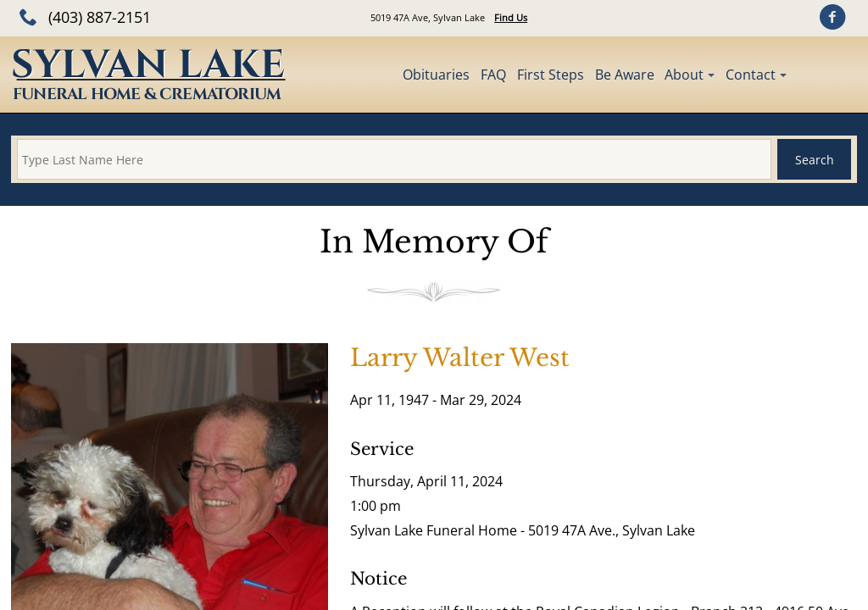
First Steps (551, 75)
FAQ (493, 75)
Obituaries (436, 75)
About (684, 75)
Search (815, 160)
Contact (751, 75)
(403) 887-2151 (100, 17)
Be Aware (625, 75)
